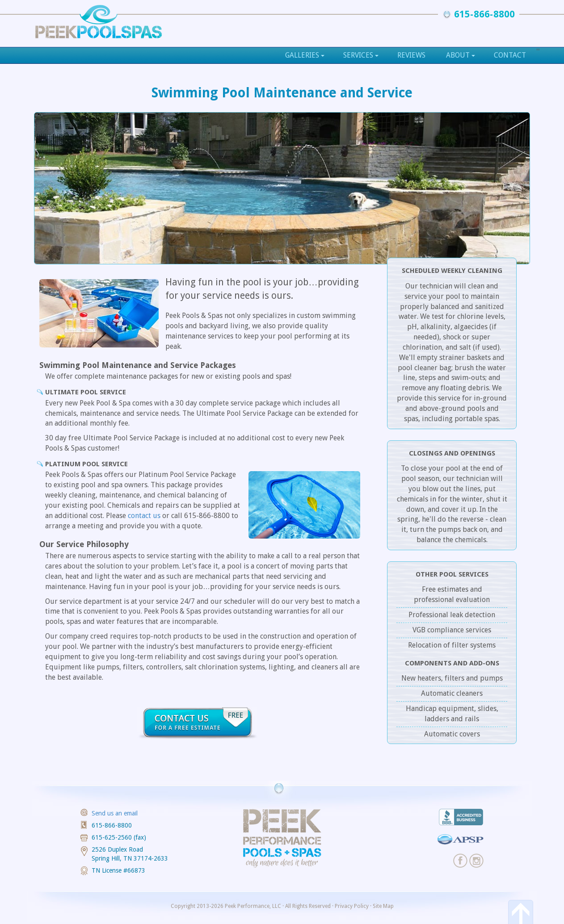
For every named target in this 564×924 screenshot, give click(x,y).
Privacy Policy (352, 906)
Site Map (383, 906)
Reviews (411, 55)
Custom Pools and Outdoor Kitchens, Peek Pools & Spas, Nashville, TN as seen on (98, 21)
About (461, 55)
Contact (510, 55)
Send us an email (115, 813)
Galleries (305, 55)
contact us (144, 516)
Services (361, 55)
